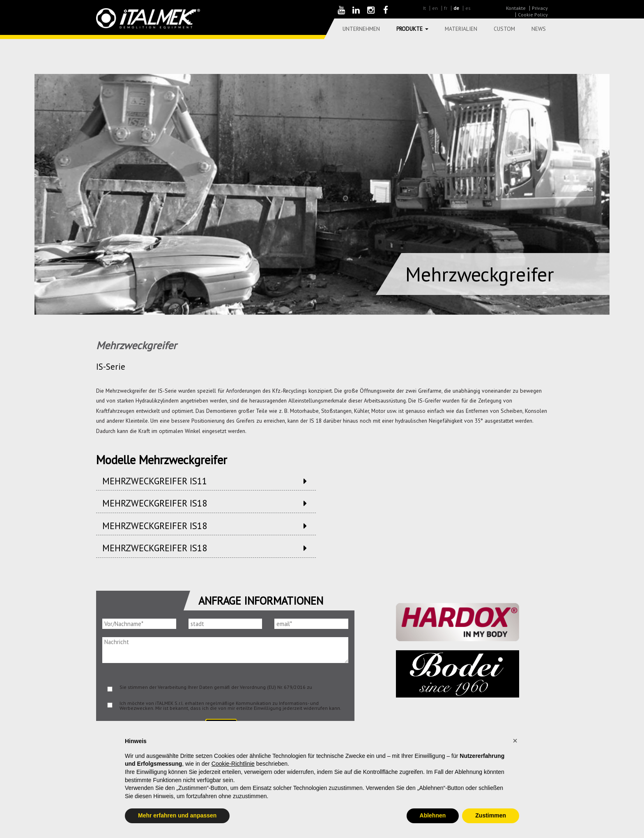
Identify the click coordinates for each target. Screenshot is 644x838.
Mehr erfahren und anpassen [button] (177, 815)
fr (446, 8)
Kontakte (516, 8)
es (468, 8)
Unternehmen (361, 29)
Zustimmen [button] (491, 815)
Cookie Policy (533, 15)
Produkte (412, 29)
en (435, 8)
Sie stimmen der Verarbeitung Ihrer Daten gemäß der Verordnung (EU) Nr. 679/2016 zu (216, 687)
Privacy (540, 8)
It (424, 8)
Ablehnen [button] (433, 815)
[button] (515, 741)
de (456, 8)
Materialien (461, 29)
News (539, 29)
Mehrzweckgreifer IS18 (155, 503)
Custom (504, 29)
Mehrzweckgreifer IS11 (155, 481)
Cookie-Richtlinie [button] (233, 764)
